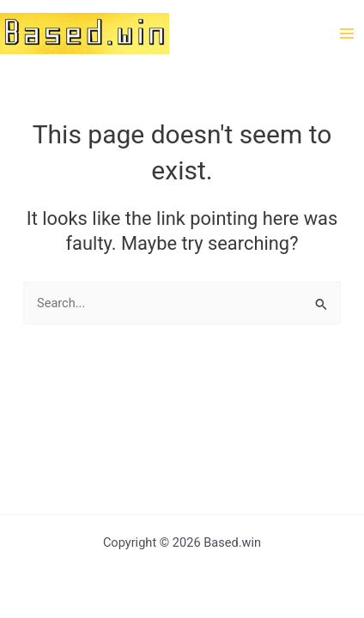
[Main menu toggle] (347, 33)
